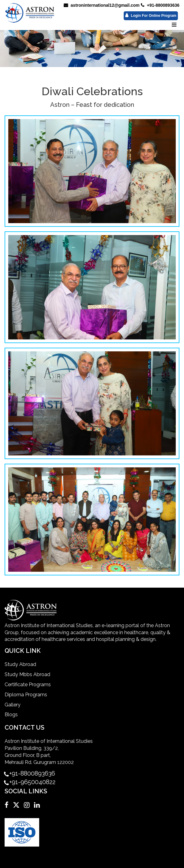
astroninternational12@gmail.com (102, 5)
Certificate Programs (28, 685)
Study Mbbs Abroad (27, 674)
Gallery (13, 705)
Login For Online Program (151, 15)
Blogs (11, 715)
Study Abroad (20, 664)
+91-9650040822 (32, 782)
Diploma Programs (26, 695)
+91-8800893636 (160, 5)
